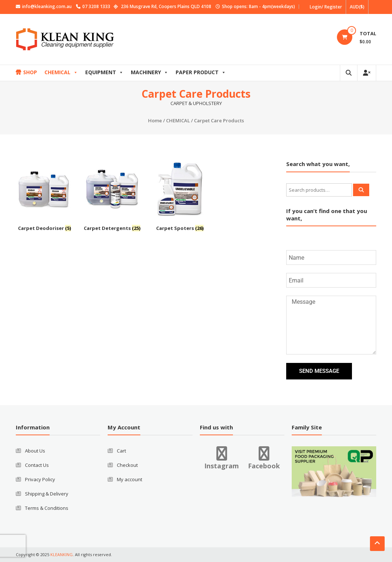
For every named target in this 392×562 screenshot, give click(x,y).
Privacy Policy (40, 479)
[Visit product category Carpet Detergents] (112, 197)
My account (130, 479)
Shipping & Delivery (47, 494)
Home (155, 120)
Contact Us (37, 465)
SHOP (30, 72)
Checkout (127, 465)
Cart (121, 451)
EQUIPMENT (104, 72)
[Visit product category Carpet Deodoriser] (45, 197)
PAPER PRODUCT (201, 72)
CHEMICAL (61, 72)
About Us (35, 451)
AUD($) (357, 7)
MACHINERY (150, 72)
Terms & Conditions (47, 508)
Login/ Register (326, 7)
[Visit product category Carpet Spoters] (180, 197)
